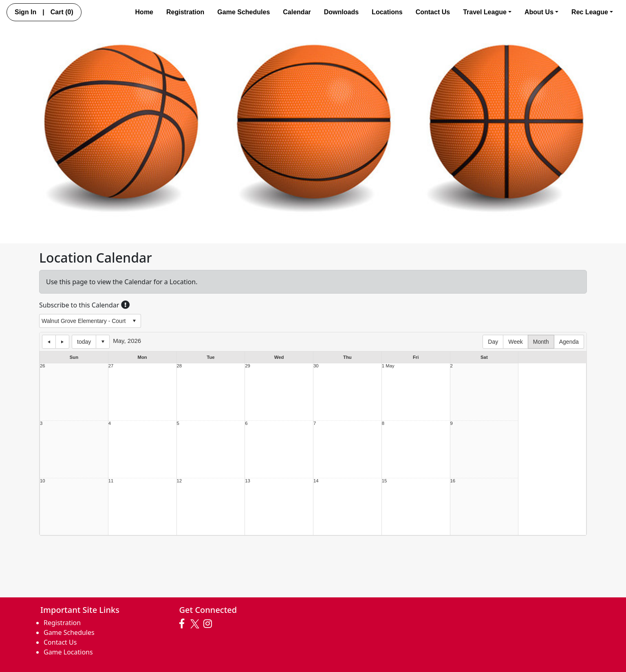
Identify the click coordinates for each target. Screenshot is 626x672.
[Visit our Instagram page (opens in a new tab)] (210, 624)
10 (43, 481)
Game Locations (68, 652)
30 (316, 366)
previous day (49, 342)
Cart (62, 12)
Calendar (297, 12)
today (84, 342)
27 (111, 366)
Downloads (341, 12)
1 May (388, 366)
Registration (185, 12)
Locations (387, 12)
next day (62, 342)
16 (453, 481)
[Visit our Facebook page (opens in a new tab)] (184, 624)
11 (111, 481)
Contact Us (433, 12)
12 (180, 481)
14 (316, 481)
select (134, 321)
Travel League (487, 12)
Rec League (592, 12)
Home (144, 12)
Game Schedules (244, 12)
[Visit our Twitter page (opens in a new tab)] (196, 624)
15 (385, 481)
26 (43, 366)
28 (180, 366)
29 (248, 366)
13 (248, 481)
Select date (103, 342)
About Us (541, 12)
